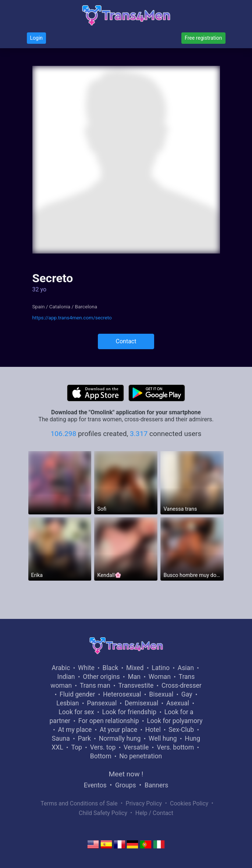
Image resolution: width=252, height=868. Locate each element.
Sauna (61, 738)
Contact (126, 341)
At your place (118, 730)
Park (84, 738)
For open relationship (109, 721)
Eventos (95, 785)
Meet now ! (126, 774)
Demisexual (141, 703)
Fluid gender (77, 694)
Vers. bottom (175, 747)
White (86, 668)
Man (134, 677)
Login (37, 38)
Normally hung (120, 738)
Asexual (178, 703)
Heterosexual (122, 694)
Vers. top (103, 747)
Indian (66, 677)
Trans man (95, 685)
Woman (160, 677)
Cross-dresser (182, 685)
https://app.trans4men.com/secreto (72, 318)
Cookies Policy (189, 803)
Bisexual (161, 694)
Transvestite (136, 685)
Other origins (101, 677)
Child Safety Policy (103, 813)
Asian (186, 668)
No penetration (141, 756)
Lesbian (68, 703)
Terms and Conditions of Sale (79, 803)
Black (110, 668)
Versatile (136, 747)
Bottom (101, 756)
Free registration (203, 38)
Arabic (61, 668)
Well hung (163, 738)
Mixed (135, 668)
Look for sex (76, 712)
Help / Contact (154, 813)
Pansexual (102, 703)
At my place (75, 730)
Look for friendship (129, 712)
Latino (161, 668)
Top (77, 747)
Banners (156, 785)
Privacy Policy (144, 803)
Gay (187, 694)
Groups (125, 785)
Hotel (153, 730)
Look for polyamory (175, 721)
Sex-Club (181, 730)
